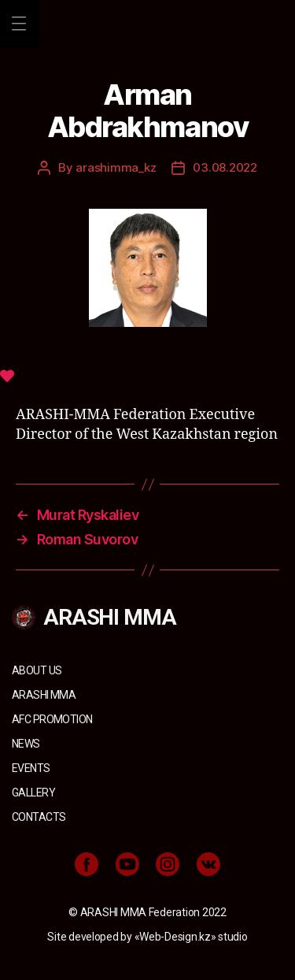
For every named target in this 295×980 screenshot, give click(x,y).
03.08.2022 (225, 167)
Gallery (33, 793)
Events (31, 768)
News (26, 744)
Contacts (39, 817)
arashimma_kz (116, 167)
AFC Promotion (52, 719)
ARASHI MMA (44, 695)
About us (37, 670)
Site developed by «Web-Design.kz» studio (147, 937)
